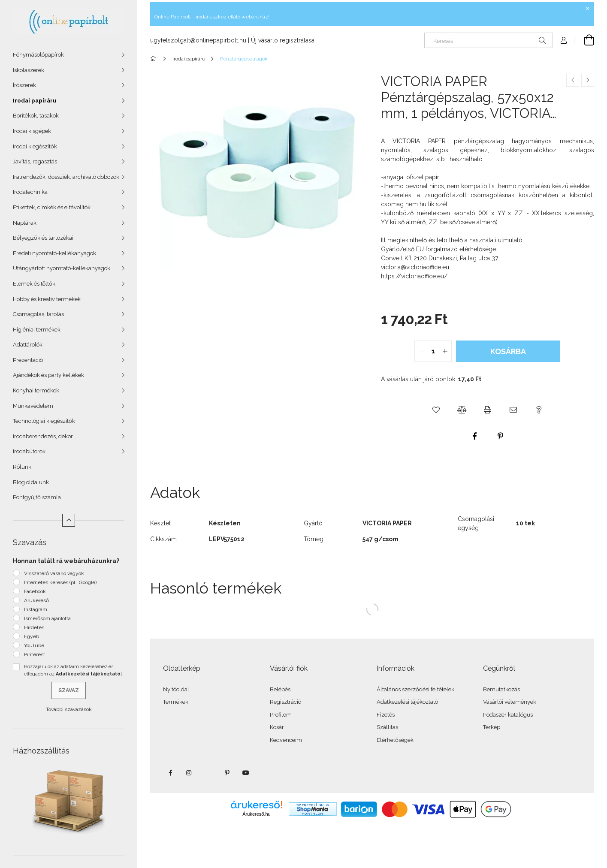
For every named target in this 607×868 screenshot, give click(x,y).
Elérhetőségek (395, 740)
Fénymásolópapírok (38, 55)
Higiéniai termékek (37, 330)
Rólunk (22, 467)
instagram (189, 773)
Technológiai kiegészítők (44, 421)
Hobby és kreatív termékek (47, 299)
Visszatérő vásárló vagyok (54, 573)
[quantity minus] (421, 351)
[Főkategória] (155, 59)
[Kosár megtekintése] (584, 40)
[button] (436, 410)
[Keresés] (489, 40)
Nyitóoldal (176, 689)
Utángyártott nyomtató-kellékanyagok (62, 268)
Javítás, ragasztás (35, 161)
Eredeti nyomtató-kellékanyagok (54, 253)
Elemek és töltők (34, 284)
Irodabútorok (29, 451)
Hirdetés (34, 627)
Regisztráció (285, 702)
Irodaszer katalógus (508, 715)
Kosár (277, 727)
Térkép (492, 727)
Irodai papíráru (35, 101)
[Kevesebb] (69, 520)
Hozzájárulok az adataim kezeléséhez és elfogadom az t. (74, 670)
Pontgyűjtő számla (37, 497)
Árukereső (36, 600)
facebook (170, 773)
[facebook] (474, 436)
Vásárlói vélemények (510, 702)
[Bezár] (588, 9)
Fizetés (386, 715)
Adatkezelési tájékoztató (407, 702)
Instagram (36, 609)
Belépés (280, 689)
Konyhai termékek (36, 390)
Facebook (35, 591)
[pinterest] (500, 436)
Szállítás (387, 727)
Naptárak (25, 223)
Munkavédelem (33, 406)
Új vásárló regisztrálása (283, 40)
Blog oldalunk (31, 482)
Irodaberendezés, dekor (43, 436)
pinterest (227, 773)
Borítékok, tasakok (36, 116)
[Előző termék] (573, 80)
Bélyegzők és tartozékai (43, 238)
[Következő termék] (588, 80)
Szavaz (69, 690)
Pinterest (35, 654)
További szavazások (69, 709)
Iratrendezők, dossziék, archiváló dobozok (66, 177)
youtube (246, 773)
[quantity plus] (445, 351)
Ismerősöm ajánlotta (47, 618)
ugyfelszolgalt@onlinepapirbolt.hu (198, 40)
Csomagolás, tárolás (38, 314)
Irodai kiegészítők (35, 146)
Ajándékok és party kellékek (48, 375)
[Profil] (564, 40)
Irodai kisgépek (32, 131)
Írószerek (24, 85)
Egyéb (32, 636)
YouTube (34, 645)
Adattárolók (28, 345)
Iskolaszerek (29, 70)
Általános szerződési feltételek (415, 689)
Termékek (176, 702)
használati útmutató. (497, 240)
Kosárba (508, 351)
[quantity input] (433, 351)
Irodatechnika (30, 192)
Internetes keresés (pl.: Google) (60, 582)
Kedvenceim (286, 740)
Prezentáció (28, 360)
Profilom (281, 715)
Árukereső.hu (256, 814)
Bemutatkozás (501, 689)
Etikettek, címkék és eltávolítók (52, 207)
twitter (208, 773)
